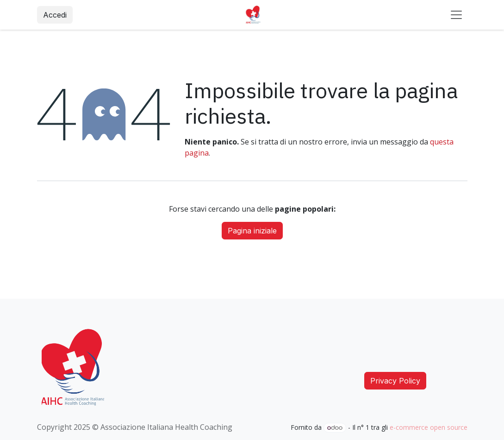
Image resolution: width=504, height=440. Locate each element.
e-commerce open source (429, 427)
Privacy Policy (395, 381)
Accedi (55, 15)
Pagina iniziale (252, 231)
